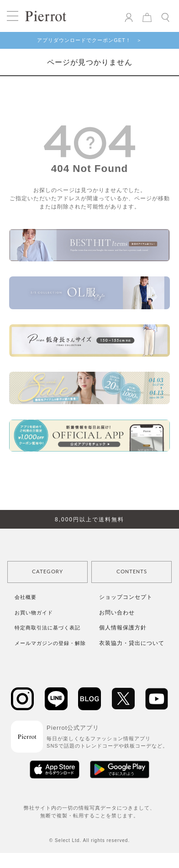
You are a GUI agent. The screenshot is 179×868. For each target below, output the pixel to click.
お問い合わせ (117, 613)
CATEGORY (47, 572)
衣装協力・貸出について (132, 643)
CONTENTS (132, 572)
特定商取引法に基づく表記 (47, 628)
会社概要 (26, 597)
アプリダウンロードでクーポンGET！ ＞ (89, 40)
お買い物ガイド (34, 613)
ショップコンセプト (126, 597)
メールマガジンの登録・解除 (50, 643)
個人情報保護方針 (123, 628)
